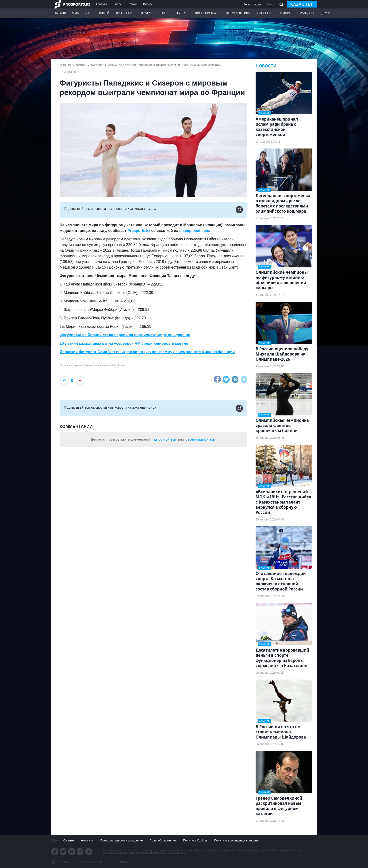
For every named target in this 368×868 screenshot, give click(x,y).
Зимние (285, 13)
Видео (147, 4)
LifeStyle (146, 13)
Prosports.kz (139, 231)
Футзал (182, 13)
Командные (306, 13)
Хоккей (104, 13)
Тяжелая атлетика (236, 13)
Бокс (89, 13)
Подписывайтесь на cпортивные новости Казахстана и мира (153, 210)
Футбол (60, 13)
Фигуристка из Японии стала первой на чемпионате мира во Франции (125, 335)
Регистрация (252, 4)
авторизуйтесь (165, 439)
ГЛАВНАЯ (65, 65)
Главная (102, 4)
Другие (327, 13)
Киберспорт (125, 13)
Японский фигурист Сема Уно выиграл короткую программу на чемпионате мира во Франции (147, 352)
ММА (75, 13)
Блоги (117, 4)
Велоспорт (264, 13)
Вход (270, 4)
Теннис (165, 13)
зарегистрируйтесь (201, 439)
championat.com (194, 231)
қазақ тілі (302, 4)
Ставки (132, 4)
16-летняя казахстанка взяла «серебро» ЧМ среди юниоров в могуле (124, 343)
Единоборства (205, 13)
